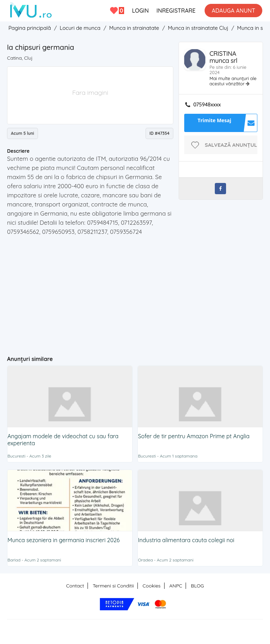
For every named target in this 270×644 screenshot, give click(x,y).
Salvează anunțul (231, 145)
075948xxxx (207, 105)
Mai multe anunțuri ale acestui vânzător (233, 81)
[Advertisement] (139, 293)
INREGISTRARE (176, 11)
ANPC (176, 586)
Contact (75, 586)
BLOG (197, 586)
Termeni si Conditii (113, 586)
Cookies (152, 586)
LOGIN (140, 11)
